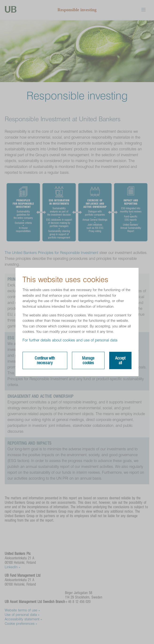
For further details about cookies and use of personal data (70, 340)
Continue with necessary (45, 360)
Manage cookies (88, 360)
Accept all (120, 360)
